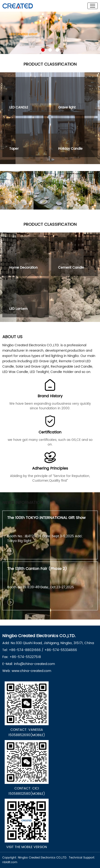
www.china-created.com (31, 671)
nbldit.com (10, 862)
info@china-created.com (34, 664)
